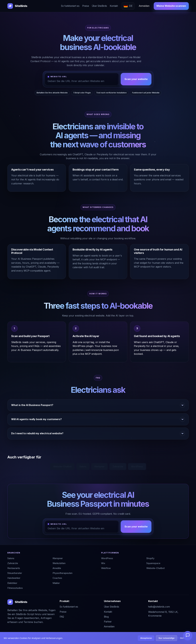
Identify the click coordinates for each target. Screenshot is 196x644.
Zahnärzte (118, 466)
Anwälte (57, 568)
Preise (86, 6)
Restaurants (14, 568)
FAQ (62, 617)
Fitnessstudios (15, 588)
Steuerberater (15, 573)
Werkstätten (59, 563)
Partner (108, 622)
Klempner (99, 466)
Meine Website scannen (171, 6)
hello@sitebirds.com (159, 607)
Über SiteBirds (99, 6)
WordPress (137, 466)
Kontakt (114, 6)
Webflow (106, 568)
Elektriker (12, 583)
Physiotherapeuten (62, 573)
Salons (83, 466)
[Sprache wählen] (128, 6)
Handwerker (14, 578)
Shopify (150, 558)
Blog (106, 617)
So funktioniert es (70, 6)
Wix (103, 563)
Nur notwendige (166, 638)
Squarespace (153, 563)
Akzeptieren (146, 638)
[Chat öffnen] (188, 636)
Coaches (57, 578)
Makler (56, 583)
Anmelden (144, 6)
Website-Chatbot (62, 466)
